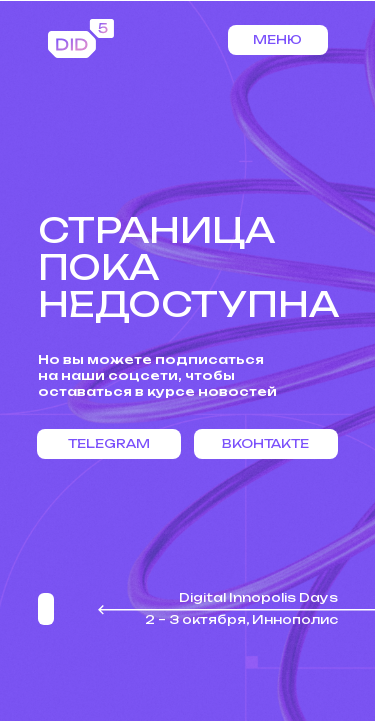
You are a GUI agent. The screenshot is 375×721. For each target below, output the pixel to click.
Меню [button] (277, 39)
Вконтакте (265, 443)
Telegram (109, 443)
